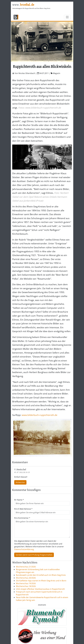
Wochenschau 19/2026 (26, 583)
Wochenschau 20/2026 (26, 578)
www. (23, 5)
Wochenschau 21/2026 (26, 567)
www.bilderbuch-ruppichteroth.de (40, 415)
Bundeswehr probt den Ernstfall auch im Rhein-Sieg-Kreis (41, 575)
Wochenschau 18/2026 (26, 586)
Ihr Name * (19, 500)
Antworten (20, 482)
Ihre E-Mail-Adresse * (23, 509)
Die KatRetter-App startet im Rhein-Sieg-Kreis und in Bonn (41, 581)
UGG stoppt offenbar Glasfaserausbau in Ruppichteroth (40, 589)
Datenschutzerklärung (24, 549)
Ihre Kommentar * (22, 518)
